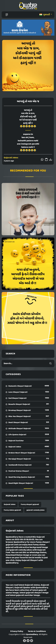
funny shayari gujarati (30, 504)
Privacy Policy (17, 631)
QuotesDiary (32, 634)
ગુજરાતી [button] (45, 15)
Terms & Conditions (37, 631)
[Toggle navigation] (7, 15)
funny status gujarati (12, 510)
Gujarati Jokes (11, 158)
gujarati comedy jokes (35, 510)
